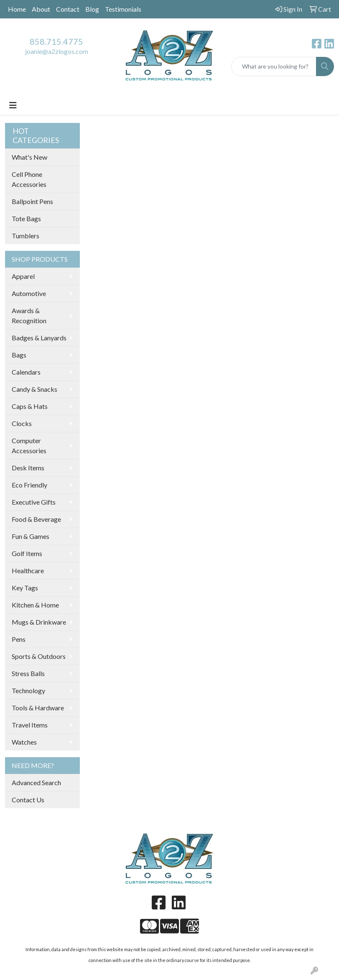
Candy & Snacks (34, 389)
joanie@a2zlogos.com (57, 51)
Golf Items (27, 553)
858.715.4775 (56, 41)
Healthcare (28, 570)
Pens (19, 639)
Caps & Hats (30, 406)
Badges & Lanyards (39, 338)
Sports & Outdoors (39, 656)
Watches (24, 742)
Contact (68, 9)
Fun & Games (31, 536)
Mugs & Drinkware (39, 622)
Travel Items (30, 725)
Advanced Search (36, 782)
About (41, 9)
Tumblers (25, 236)
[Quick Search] (274, 66)
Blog (92, 9)
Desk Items (28, 468)
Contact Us (28, 800)
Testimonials (123, 9)
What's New (29, 157)
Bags (19, 355)
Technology (28, 690)
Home (17, 9)
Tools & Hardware (38, 708)
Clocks (22, 423)
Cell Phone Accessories (29, 179)
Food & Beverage (36, 519)
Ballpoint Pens (32, 201)
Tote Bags (26, 218)
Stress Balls (28, 673)
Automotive (29, 293)
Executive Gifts (34, 502)
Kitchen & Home (35, 605)
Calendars (26, 372)
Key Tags (25, 588)
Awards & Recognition (29, 315)
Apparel (23, 276)
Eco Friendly (29, 485)
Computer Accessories (29, 445)
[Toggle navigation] (13, 105)
